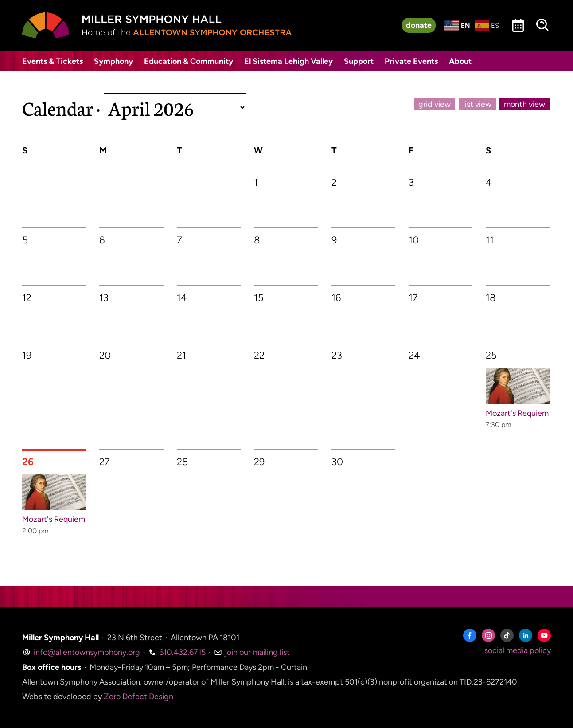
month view (524, 104)
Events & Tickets (53, 61)
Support (359, 61)
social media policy (518, 650)
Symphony (113, 61)
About (460, 61)
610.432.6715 (177, 652)
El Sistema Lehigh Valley (288, 61)
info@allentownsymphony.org (81, 652)
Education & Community (189, 61)
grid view (435, 104)
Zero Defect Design (138, 697)
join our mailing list (252, 652)
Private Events (411, 61)
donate (419, 25)
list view (477, 104)
